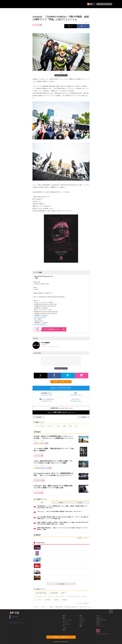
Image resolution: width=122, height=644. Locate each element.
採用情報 (98, 622)
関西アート (64, 593)
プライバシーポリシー (101, 626)
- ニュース (81, 618)
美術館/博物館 (53, 593)
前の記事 (37, 417)
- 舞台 (64, 618)
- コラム (81, 624)
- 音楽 (64, 616)
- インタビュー (82, 620)
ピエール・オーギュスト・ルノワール (76, 596)
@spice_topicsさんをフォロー (17, 623)
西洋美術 (47, 600)
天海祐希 (64, 600)
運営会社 (98, 616)
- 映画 (64, 630)
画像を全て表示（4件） (61, 75)
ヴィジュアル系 (39, 426)
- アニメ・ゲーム (66, 624)
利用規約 (98, 624)
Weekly (61, 503)
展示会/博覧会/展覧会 (41, 593)
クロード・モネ (59, 596)
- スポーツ (65, 628)
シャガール (38, 600)
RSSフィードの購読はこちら (62, 382)
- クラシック (65, 622)
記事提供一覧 (99, 618)
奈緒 (64, 426)
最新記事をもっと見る (83, 538)
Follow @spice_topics (47, 395)
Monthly (80, 503)
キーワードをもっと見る (82, 603)
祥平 (58, 426)
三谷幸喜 (55, 600)
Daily (42, 503)
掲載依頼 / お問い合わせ (102, 620)
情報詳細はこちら (54, 329)
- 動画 (80, 616)
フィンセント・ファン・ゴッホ (43, 596)
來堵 (70, 426)
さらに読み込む (66, 584)
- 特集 (80, 626)
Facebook (15, 617)
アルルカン (50, 426)
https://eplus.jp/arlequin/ (40, 317)
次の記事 (85, 417)
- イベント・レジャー (67, 620)
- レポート (81, 622)
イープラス (36, 607)
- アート (64, 626)
